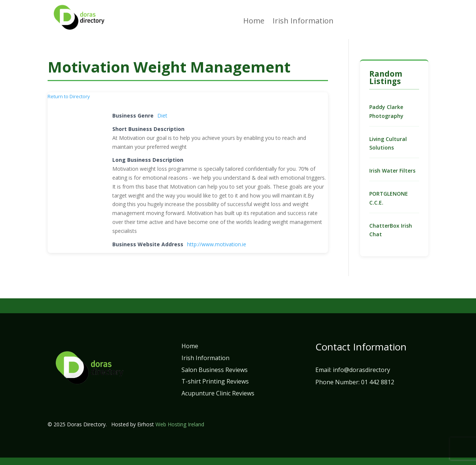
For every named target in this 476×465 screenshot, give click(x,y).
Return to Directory (69, 96)
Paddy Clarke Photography (386, 111)
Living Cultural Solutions (388, 143)
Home (254, 22)
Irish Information (303, 22)
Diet (162, 116)
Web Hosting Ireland (180, 424)
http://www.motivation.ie (217, 244)
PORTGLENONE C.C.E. (389, 198)
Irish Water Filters (392, 171)
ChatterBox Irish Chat (391, 230)
